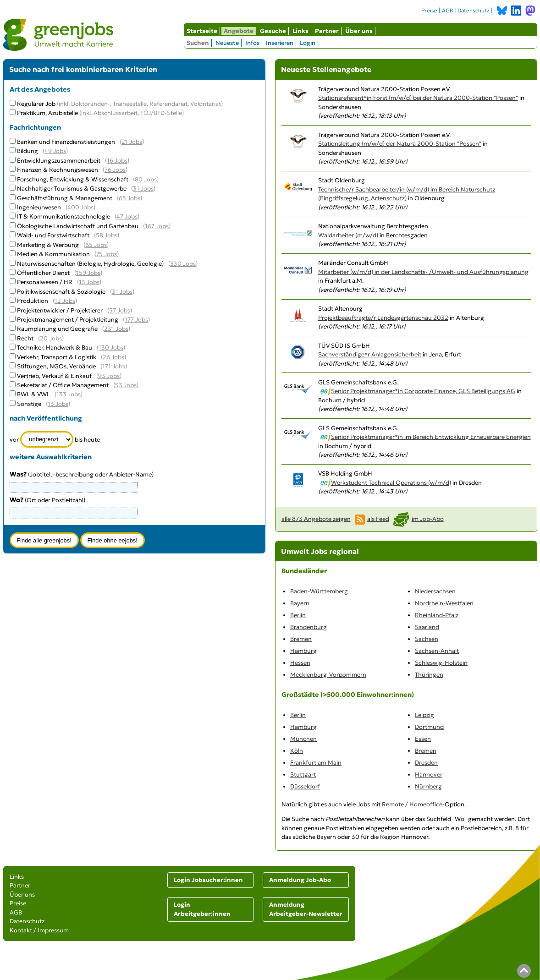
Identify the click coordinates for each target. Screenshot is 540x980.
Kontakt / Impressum (39, 930)
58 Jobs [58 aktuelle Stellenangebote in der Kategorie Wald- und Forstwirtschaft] (107, 235)
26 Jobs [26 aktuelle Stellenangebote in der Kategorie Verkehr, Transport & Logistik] (113, 357)
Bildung (28, 151)
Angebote (239, 31)
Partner (327, 31)
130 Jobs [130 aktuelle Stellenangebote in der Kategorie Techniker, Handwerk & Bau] (111, 348)
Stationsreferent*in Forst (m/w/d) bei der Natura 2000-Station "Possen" (418, 98)
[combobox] (74, 513)
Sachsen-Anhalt (437, 651)
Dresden (426, 763)
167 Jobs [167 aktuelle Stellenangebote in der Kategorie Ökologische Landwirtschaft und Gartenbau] (157, 226)
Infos (252, 43)
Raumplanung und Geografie (57, 329)
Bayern (300, 603)
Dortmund (429, 727)
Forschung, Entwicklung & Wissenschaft (73, 179)
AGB (447, 11)
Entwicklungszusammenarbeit (59, 161)
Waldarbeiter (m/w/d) (348, 235)
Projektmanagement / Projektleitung (68, 320)
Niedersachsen (435, 591)
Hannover (429, 775)
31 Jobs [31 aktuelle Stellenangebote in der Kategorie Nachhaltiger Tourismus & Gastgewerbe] (143, 189)
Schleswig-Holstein (441, 663)
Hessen (300, 663)
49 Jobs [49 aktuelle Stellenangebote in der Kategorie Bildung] (55, 151)
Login (308, 43)
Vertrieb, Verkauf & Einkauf (54, 376)
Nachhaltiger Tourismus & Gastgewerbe (72, 189)
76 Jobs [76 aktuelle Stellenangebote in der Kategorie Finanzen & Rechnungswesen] (115, 170)
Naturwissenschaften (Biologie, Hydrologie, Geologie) (90, 264)
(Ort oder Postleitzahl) (47, 500)
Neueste (227, 43)
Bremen (301, 639)
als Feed (378, 519)
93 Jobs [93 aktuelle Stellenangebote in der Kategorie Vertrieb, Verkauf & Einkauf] (109, 376)
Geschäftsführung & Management (65, 198)
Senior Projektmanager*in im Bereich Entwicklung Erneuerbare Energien (431, 437)
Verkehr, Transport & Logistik (57, 357)
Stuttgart (303, 775)
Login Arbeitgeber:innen (202, 909)
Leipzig (424, 715)
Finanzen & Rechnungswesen (58, 170)
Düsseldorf (305, 786)
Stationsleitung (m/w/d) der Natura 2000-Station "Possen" (400, 144)
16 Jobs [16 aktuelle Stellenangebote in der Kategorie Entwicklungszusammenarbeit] (117, 161)
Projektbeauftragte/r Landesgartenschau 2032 (383, 318)
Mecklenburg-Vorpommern (328, 675)
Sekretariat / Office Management (63, 385)
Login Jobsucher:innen (208, 880)
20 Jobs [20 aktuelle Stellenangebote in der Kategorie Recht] (51, 338)
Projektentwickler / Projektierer (60, 310)
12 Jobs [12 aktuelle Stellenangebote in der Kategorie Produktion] (65, 301)
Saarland (427, 627)
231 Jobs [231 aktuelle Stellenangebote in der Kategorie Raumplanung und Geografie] (116, 329)
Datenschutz (474, 11)
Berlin (298, 615)
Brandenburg (309, 627)
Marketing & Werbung (48, 245)
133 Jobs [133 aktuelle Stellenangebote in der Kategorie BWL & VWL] (69, 394)
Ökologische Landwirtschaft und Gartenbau (78, 226)
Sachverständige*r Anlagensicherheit (370, 354)
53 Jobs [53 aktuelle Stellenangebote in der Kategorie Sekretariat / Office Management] (126, 385)
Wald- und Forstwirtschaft (53, 235)
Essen (423, 739)
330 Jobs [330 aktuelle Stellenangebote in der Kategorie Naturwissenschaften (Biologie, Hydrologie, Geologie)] (183, 264)
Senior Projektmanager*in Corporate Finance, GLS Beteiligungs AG (423, 391)
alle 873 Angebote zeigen (316, 519)
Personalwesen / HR (45, 282)
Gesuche (273, 31)
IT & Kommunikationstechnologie (63, 216)
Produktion (33, 301)
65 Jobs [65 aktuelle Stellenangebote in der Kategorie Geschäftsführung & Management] (129, 198)
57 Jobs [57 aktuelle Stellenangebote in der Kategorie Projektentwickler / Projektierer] (120, 310)
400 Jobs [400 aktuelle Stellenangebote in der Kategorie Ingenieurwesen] (80, 207)
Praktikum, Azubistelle (100, 113)
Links (300, 31)
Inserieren (280, 43)
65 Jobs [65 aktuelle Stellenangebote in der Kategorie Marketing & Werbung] (96, 245)
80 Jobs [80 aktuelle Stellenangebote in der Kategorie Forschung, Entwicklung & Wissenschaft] (146, 179)
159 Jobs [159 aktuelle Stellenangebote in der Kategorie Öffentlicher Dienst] (88, 273)
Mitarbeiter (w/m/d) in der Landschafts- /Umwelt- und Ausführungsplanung (423, 272)
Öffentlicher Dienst (43, 273)
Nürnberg (428, 786)
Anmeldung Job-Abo (300, 880)
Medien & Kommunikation (53, 254)
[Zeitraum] (47, 439)
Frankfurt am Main (316, 763)
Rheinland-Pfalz (437, 615)
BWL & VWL (33, 394)
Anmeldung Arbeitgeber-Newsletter (306, 909)
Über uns (359, 31)
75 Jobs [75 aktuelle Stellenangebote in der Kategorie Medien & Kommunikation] (107, 254)
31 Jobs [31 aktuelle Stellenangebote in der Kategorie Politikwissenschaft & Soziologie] (122, 292)
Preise (429, 11)
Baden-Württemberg (319, 591)
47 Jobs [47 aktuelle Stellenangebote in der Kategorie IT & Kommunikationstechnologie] (127, 216)
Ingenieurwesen (39, 207)
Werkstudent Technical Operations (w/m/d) (391, 483)
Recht (25, 338)
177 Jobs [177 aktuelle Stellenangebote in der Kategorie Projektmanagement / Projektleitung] (136, 320)
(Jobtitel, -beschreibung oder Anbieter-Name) (82, 474)
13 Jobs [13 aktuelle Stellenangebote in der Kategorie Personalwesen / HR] (89, 282)
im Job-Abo (428, 519)
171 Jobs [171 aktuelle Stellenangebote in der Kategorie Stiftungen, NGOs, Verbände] (114, 366)
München (303, 739)
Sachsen (427, 639)
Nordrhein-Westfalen (444, 603)
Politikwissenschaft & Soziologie (61, 292)
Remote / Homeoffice (412, 804)
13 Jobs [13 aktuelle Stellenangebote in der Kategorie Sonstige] (58, 404)
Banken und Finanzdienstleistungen (66, 142)
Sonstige (29, 404)
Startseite (202, 31)
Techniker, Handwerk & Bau (55, 348)
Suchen (198, 43)
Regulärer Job (120, 104)
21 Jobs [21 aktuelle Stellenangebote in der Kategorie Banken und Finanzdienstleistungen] (132, 142)
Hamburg (303, 651)
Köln (297, 751)
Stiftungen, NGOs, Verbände (56, 366)
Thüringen (429, 675)
